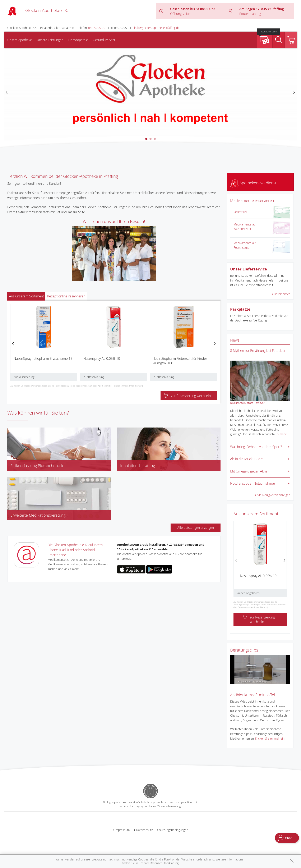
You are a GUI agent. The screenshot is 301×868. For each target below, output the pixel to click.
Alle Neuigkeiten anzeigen (274, 495)
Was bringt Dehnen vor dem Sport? (256, 447)
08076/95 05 (97, 28)
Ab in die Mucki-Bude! (247, 459)
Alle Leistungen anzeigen (196, 527)
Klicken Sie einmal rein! (270, 738)
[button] (146, 139)
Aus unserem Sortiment (26, 296)
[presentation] (7, 93)
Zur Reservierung (24, 377)
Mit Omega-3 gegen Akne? (250, 471)
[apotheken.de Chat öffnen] (287, 838)
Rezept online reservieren (66, 296)
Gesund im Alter (104, 40)
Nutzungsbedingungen (173, 830)
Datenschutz (144, 830)
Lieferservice (282, 294)
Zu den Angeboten (248, 593)
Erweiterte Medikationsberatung (38, 515)
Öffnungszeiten (181, 14)
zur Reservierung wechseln (187, 396)
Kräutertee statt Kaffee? (247, 403)
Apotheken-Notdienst (253, 183)
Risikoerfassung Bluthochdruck (37, 466)
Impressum (122, 830)
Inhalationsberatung (138, 466)
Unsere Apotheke (20, 40)
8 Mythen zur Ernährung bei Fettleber (258, 351)
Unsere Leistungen (50, 40)
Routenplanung (250, 14)
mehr (283, 434)
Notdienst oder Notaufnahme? (253, 483)
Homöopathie (78, 40)
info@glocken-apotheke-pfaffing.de (157, 28)
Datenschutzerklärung (164, 863)
